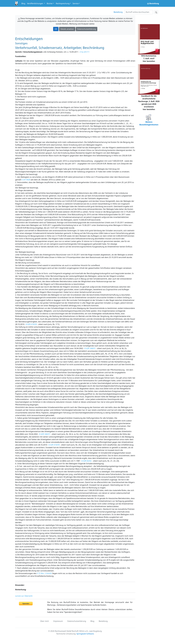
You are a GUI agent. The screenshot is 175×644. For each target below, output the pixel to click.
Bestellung (118, 12)
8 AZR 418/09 (31, 324)
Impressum (58, 621)
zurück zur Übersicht (24, 596)
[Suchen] (139, 12)
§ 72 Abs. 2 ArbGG (44, 573)
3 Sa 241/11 (85, 52)
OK (56, 29)
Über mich (45, 621)
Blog (23, 3)
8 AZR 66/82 (87, 461)
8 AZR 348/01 (90, 348)
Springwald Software (85, 634)
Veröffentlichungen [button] (35, 3)
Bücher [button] (50, 3)
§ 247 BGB (26, 180)
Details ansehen (67, 29)
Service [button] (76, 3)
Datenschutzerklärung (87, 29)
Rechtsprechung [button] (63, 3)
